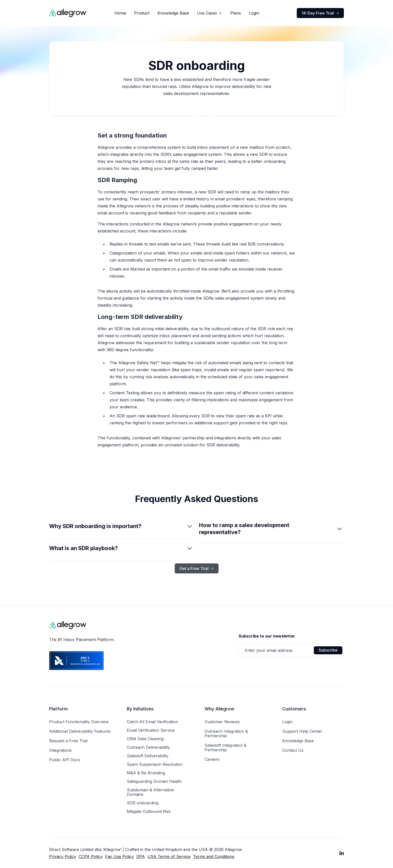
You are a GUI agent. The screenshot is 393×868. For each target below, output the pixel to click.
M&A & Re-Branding (146, 773)
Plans (236, 13)
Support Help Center (302, 731)
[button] (210, 13)
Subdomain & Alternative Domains (150, 792)
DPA (141, 856)
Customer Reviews (222, 722)
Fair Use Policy (119, 856)
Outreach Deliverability (148, 747)
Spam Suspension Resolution (155, 764)
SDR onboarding (143, 803)
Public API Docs (65, 760)
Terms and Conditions (214, 856)
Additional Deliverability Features (80, 731)
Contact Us (293, 750)
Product (142, 13)
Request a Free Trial (68, 741)
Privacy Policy (63, 856)
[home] (68, 13)
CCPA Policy (91, 856)
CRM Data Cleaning (145, 739)
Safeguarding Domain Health (154, 781)
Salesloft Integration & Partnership (225, 748)
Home (120, 13)
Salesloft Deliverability (148, 756)
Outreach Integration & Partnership (226, 733)
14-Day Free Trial (320, 13)
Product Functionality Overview (79, 722)
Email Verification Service (151, 730)
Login (254, 13)
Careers (212, 759)
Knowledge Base (173, 13)
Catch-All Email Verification (152, 722)
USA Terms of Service (169, 856)
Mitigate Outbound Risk (149, 811)
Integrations (60, 750)
